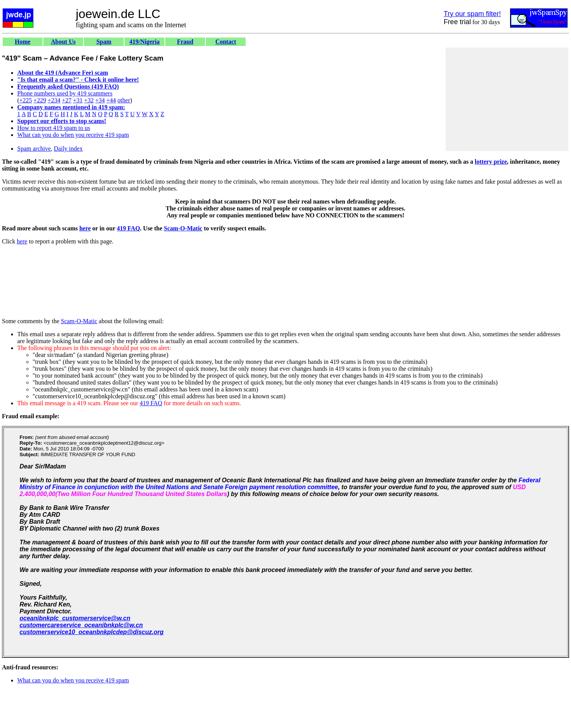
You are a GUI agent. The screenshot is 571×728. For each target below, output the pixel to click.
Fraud (185, 42)
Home (23, 42)
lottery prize (491, 162)
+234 (54, 100)
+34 (100, 100)
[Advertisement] (507, 99)
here (85, 228)
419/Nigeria (144, 42)
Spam (104, 42)
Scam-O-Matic (183, 228)
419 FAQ (129, 228)
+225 (25, 100)
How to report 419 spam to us (54, 128)
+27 (66, 100)
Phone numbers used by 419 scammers (65, 93)
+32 (89, 100)
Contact (226, 42)
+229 (40, 100)
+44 (111, 100)
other (124, 100)
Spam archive (34, 149)
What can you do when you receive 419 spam (73, 135)
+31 (78, 100)
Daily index (68, 149)
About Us (63, 42)
